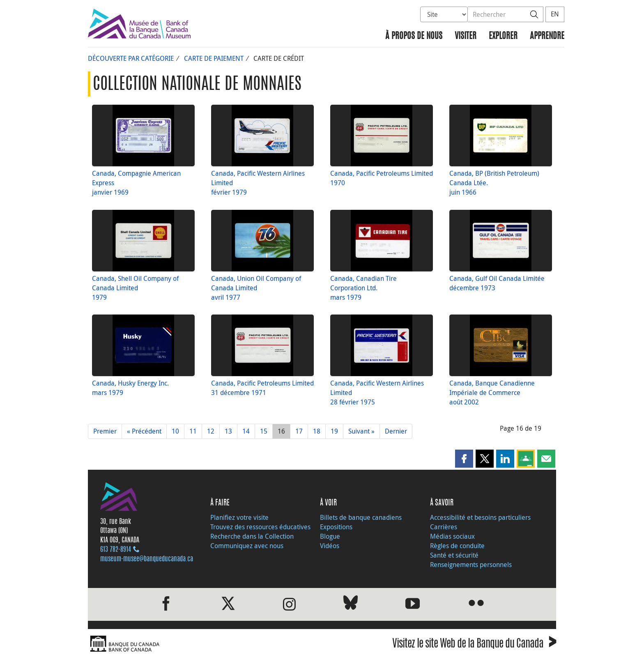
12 (211, 431)
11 (193, 431)
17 (299, 431)
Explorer (503, 36)
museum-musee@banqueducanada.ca (147, 559)
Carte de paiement (214, 58)
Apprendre (547, 36)
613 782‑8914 (116, 550)
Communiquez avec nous (247, 546)
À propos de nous (414, 36)
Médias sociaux (452, 536)
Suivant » (361, 431)
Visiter (466, 36)
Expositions (336, 527)
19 (334, 431)
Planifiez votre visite (239, 517)
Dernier (396, 431)
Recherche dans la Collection (252, 536)
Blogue (330, 536)
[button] (464, 459)
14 (246, 431)
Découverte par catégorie (131, 58)
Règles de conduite (457, 546)
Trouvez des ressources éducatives (260, 527)
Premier (105, 431)
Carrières (444, 527)
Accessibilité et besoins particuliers (480, 517)
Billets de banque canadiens (361, 517)
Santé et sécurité (454, 555)
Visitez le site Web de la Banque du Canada (474, 645)
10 (175, 431)
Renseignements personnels (471, 565)
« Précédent (144, 431)
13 (228, 431)
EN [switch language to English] (555, 14)
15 (264, 431)
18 (317, 431)
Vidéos (330, 546)
